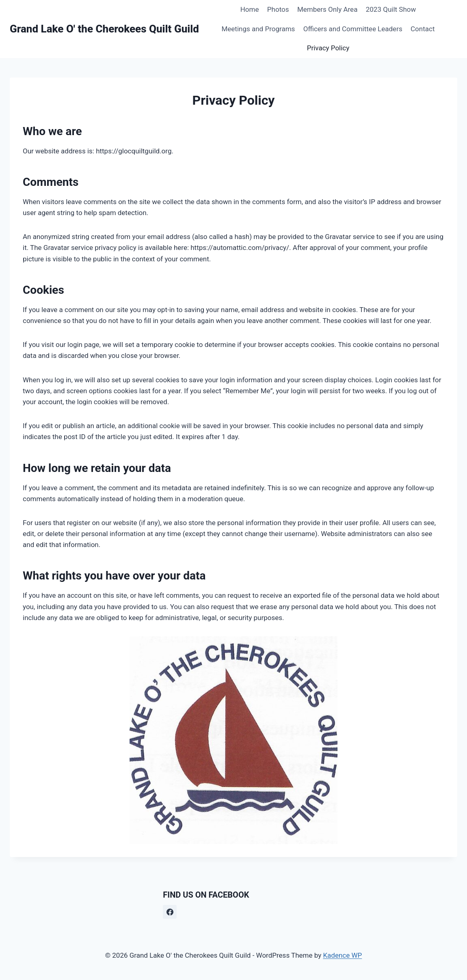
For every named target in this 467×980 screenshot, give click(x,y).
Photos (278, 9)
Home (250, 9)
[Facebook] (170, 912)
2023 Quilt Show (391, 9)
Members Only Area (328, 9)
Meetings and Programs (258, 29)
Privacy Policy (328, 48)
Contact (423, 29)
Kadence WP (342, 955)
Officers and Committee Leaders (353, 29)
